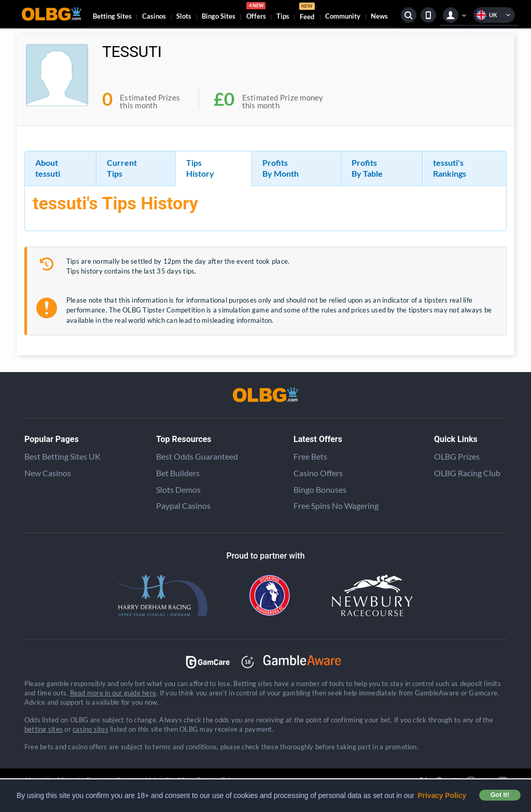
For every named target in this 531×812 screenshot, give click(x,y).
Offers (256, 12)
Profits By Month (281, 168)
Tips (283, 16)
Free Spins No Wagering (336, 505)
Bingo (219, 16)
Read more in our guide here (113, 693)
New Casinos (48, 473)
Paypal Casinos (183, 505)
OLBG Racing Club (467, 473)
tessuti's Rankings (450, 168)
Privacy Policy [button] (442, 795)
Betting (112, 16)
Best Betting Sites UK (62, 456)
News (379, 16)
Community (343, 16)
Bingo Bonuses (320, 489)
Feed (307, 13)
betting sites (44, 729)
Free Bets (310, 456)
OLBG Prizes (457, 456)
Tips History (200, 168)
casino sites (90, 729)
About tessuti (48, 168)
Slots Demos (178, 489)
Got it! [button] (500, 795)
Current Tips (122, 168)
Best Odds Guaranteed (197, 456)
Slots (184, 16)
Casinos (154, 16)
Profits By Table (367, 168)
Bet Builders (178, 473)
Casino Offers (318, 473)
